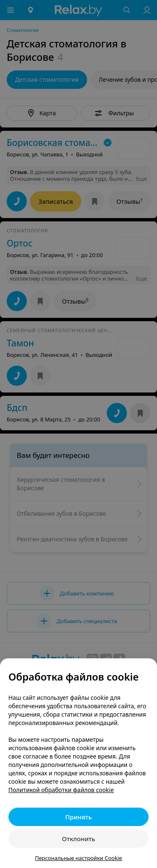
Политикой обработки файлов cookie (61, 790)
